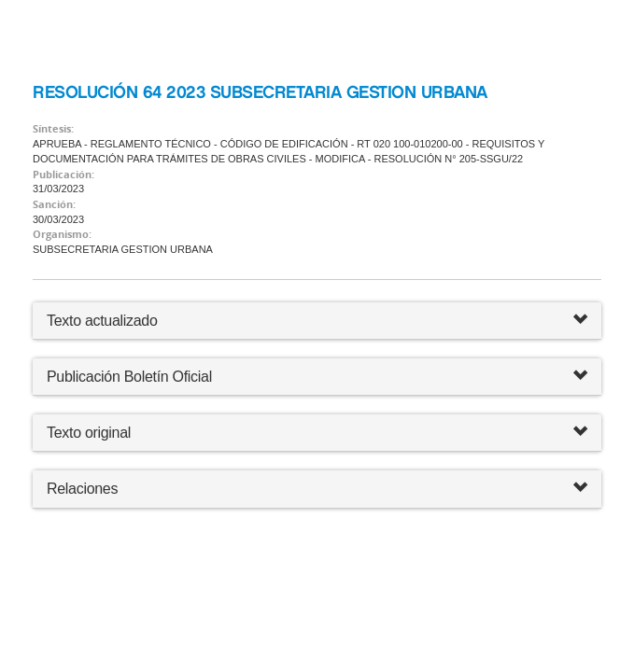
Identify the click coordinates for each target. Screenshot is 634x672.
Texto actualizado (102, 321)
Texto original (89, 433)
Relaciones (317, 489)
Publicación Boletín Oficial (129, 377)
